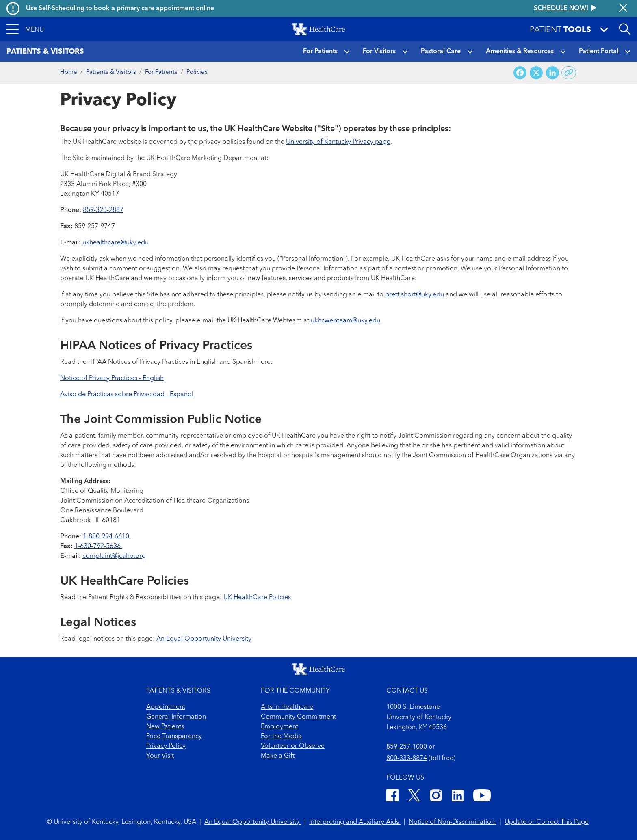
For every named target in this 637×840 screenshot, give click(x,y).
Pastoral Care (441, 52)
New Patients (165, 727)
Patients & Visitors (111, 72)
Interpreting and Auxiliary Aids (355, 822)
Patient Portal (599, 52)
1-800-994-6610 (107, 537)
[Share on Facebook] (520, 73)
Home (69, 72)
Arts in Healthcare (287, 707)
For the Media (281, 736)
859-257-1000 (407, 747)
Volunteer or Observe (293, 746)
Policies (197, 72)
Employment (279, 727)
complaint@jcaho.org (114, 556)
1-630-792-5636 (98, 546)
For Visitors (379, 52)
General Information (176, 717)
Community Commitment (298, 717)
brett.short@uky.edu (415, 295)
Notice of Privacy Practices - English (112, 378)
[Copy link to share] (569, 73)
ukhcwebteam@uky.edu (346, 321)
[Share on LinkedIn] (552, 73)
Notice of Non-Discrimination (453, 822)
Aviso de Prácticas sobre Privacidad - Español (127, 395)
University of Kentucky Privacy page (338, 142)
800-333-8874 (407, 758)
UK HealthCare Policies (257, 598)
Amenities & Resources (520, 52)
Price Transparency (174, 736)
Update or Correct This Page (547, 822)
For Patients (320, 52)
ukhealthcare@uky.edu (116, 243)
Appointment (166, 707)
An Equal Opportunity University (204, 639)
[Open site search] (625, 29)
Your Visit (160, 756)
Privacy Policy (166, 746)
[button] (25, 29)
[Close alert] (623, 9)
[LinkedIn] (458, 797)
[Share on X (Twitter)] (536, 73)
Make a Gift (278, 756)
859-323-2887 (103, 210)
